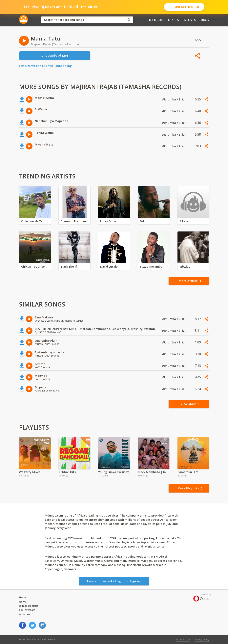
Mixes (205, 20)
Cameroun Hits (188, 472)
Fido (143, 221)
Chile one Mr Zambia (35, 221)
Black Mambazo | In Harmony (154, 472)
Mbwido (185, 267)
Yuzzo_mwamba (151, 267)
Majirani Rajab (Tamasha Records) (55, 44)
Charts (174, 20)
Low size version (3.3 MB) (36, 66)
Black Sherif (69, 267)
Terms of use (183, 640)
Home (23, 597)
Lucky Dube (108, 221)
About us (24, 614)
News (22, 602)
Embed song (63, 66)
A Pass (184, 221)
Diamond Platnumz (74, 221)
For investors (27, 610)
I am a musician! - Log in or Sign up (114, 581)
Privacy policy (202, 640)
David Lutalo (109, 267)
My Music (156, 20)
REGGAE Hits (67, 472)
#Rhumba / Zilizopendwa (175, 99)
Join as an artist (29, 606)
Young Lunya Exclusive (114, 472)
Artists (190, 20)
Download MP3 (54, 55)
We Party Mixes (30, 472)
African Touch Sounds (35, 267)
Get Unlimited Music (184, 7)
